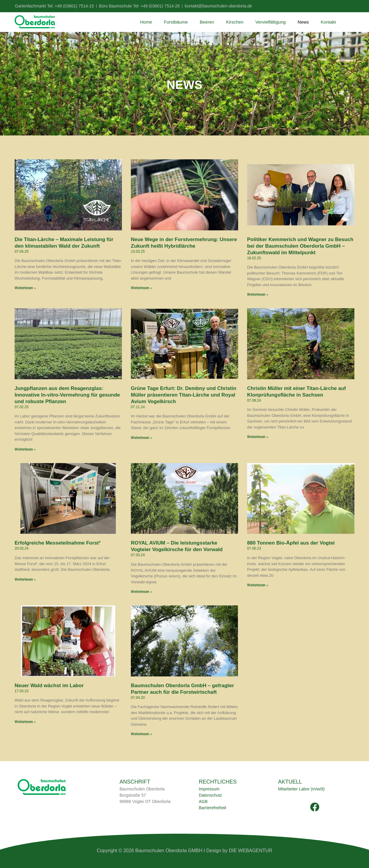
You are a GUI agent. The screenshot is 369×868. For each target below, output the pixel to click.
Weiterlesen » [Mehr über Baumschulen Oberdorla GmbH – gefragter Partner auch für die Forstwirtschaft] (141, 734)
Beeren (207, 22)
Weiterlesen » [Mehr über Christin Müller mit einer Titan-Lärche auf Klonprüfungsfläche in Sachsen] (258, 437)
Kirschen (235, 22)
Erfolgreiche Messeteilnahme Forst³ (58, 543)
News (303, 22)
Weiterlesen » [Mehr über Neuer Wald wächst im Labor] (25, 722)
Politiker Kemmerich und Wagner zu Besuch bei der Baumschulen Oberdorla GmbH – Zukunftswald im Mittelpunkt (300, 246)
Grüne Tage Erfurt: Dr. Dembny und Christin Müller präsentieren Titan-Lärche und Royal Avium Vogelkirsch (184, 395)
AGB (203, 801)
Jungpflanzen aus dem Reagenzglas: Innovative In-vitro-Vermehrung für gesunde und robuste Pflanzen (67, 395)
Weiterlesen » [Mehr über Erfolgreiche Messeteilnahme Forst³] (25, 579)
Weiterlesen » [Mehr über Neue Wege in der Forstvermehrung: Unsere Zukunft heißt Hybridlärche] (141, 288)
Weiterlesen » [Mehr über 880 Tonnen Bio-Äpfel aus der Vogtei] (258, 585)
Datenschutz (210, 795)
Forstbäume (176, 22)
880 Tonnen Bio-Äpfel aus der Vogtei (291, 543)
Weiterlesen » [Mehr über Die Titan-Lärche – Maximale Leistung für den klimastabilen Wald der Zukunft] (25, 288)
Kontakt (328, 22)
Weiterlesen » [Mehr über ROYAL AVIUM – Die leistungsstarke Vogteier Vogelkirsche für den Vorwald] (141, 592)
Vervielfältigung (271, 22)
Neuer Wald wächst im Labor (49, 686)
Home (146, 22)
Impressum (209, 789)
